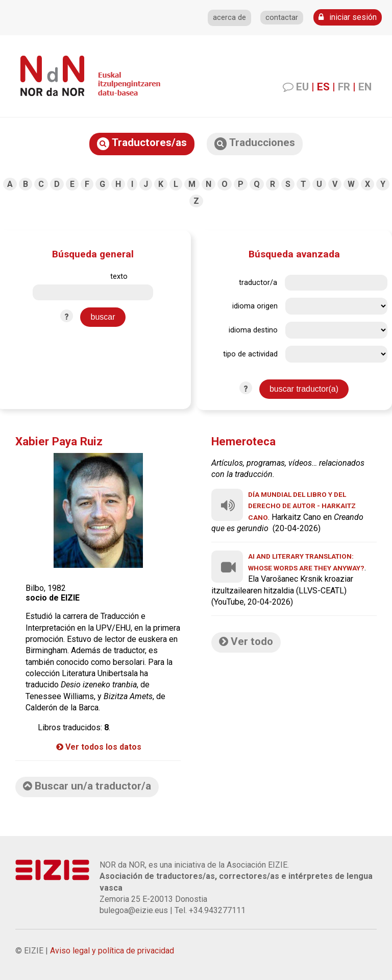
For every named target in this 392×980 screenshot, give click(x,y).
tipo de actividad (250, 354)
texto (119, 277)
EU (302, 87)
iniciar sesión (348, 17)
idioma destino (253, 330)
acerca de (229, 18)
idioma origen (255, 306)
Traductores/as (142, 143)
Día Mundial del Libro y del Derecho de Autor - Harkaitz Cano (302, 506)
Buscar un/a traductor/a (87, 786)
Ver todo (246, 641)
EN (365, 87)
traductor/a (258, 283)
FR (344, 87)
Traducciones (255, 143)
